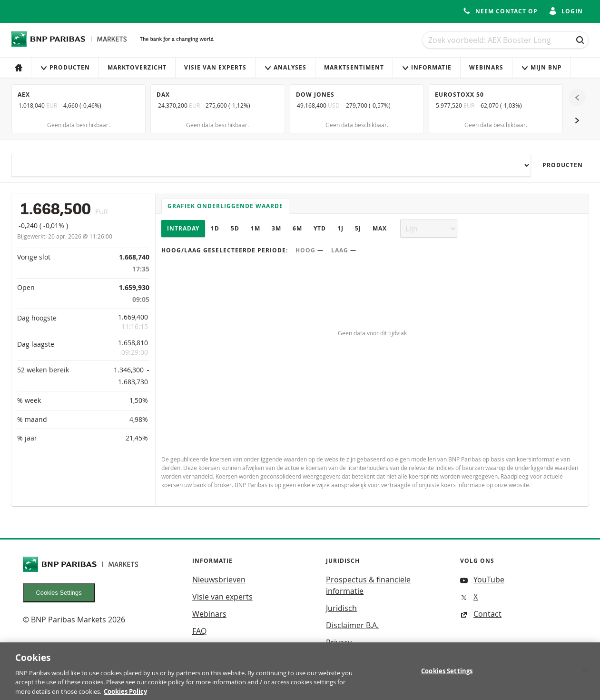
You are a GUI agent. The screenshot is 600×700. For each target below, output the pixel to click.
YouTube (482, 580)
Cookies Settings (59, 593)
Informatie (427, 67)
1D (215, 228)
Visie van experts (215, 67)
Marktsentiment (354, 67)
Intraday (183, 228)
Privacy (339, 642)
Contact (481, 614)
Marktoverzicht (137, 67)
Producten (65, 67)
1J (340, 228)
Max (380, 228)
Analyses (285, 67)
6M (297, 228)
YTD (320, 228)
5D (235, 228)
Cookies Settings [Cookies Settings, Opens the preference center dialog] (447, 680)
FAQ (199, 631)
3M (276, 228)
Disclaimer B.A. (352, 625)
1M (256, 228)
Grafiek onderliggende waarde (225, 206)
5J (358, 228)
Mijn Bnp (541, 67)
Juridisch (341, 608)
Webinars (486, 67)
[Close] (585, 680)
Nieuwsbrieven (219, 580)
